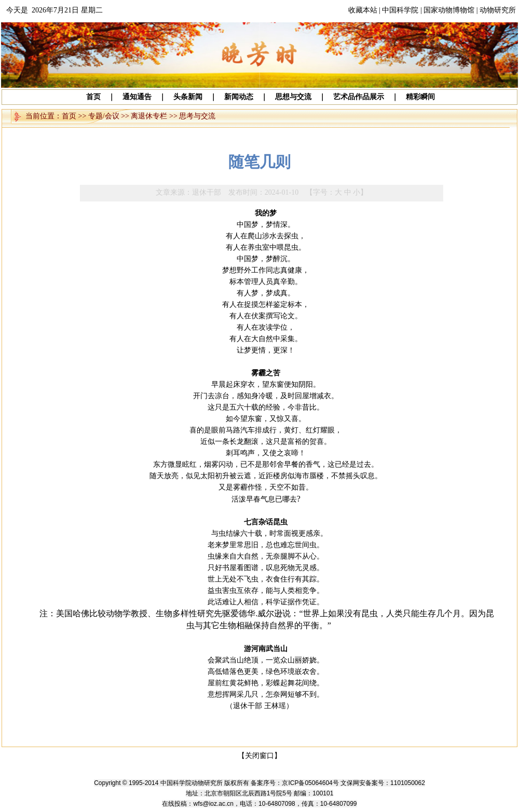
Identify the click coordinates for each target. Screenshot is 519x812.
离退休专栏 (149, 116)
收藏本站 (363, 10)
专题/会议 (104, 116)
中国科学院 (400, 10)
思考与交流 (197, 116)
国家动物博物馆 (449, 10)
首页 (69, 116)
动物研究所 (498, 10)
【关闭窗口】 (259, 756)
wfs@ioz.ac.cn (213, 804)
